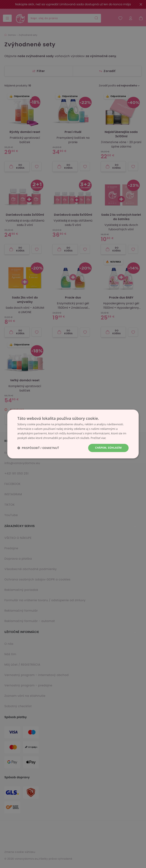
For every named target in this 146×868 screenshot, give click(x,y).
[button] (38, 448)
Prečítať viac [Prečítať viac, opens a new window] (98, 438)
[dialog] (73, 434)
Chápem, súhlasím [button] (108, 448)
